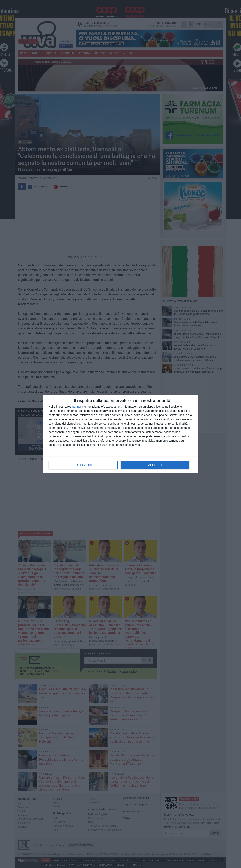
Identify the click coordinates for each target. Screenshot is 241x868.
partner (77, 407)
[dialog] (120, 434)
